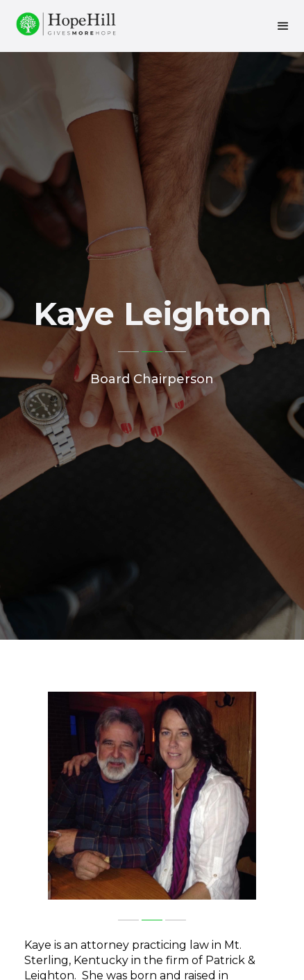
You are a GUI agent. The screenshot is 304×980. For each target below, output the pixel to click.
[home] (62, 21)
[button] (283, 26)
